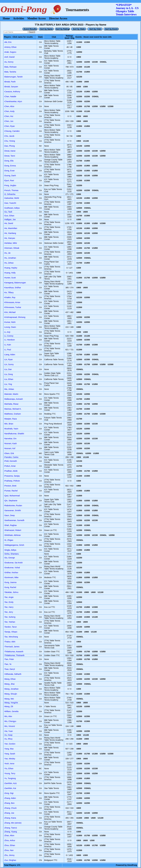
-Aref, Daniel (9, 57)
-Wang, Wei (9, 699)
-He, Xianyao (9, 238)
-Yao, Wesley (10, 759)
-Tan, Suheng (10, 617)
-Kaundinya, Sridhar (12, 288)
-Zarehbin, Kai (10, 788)
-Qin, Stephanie (11, 501)
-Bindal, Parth (10, 82)
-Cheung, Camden (12, 131)
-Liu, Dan (8, 369)
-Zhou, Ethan (9, 845)
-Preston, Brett (10, 486)
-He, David (8, 223)
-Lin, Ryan (8, 359)
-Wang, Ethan (10, 679)
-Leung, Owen (10, 327)
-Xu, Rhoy (8, 739)
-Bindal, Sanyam (11, 87)
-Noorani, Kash (10, 443)
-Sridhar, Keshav (11, 572)
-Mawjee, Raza (10, 419)
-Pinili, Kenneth (10, 461)
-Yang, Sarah (9, 754)
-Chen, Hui (8, 116)
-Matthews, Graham (12, 414)
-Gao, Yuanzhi (10, 203)
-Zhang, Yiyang (10, 832)
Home (6, 18)
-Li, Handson (9, 340)
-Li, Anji (7, 332)
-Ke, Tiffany (9, 292)
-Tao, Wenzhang (11, 637)
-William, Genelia (11, 711)
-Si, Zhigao (9, 540)
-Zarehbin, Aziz (10, 783)
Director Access (58, 18)
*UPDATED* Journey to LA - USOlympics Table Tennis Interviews (127, 10)
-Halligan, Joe (10, 219)
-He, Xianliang (10, 233)
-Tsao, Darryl (9, 669)
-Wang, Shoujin (10, 694)
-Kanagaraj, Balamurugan (15, 283)
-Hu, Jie (7, 253)
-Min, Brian (9, 424)
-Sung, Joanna (10, 582)
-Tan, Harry (9, 607)
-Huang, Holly (10, 273)
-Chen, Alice (9, 106)
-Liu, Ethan (9, 379)
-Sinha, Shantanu (11, 554)
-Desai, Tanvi (9, 156)
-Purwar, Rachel (11, 491)
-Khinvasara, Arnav (12, 302)
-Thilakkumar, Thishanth (14, 655)
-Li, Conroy (9, 336)
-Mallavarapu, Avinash (13, 399)
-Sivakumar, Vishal (12, 568)
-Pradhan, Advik (11, 471)
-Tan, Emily (9, 602)
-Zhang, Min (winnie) (13, 823)
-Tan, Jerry (8, 612)
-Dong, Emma (10, 166)
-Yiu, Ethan (9, 768)
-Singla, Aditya (10, 550)
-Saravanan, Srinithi (12, 510)
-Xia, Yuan (8, 731)
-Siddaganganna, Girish (14, 545)
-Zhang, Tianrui (10, 828)
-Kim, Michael (10, 312)
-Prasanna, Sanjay (12, 476)
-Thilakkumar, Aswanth (14, 652)
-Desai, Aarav (10, 151)
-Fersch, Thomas (11, 190)
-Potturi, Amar (10, 466)
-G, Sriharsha (10, 194)
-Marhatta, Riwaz (11, 404)
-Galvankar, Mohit (11, 198)
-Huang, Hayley (11, 268)
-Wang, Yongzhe (11, 703)
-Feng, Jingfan (10, 185)
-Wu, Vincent (9, 726)
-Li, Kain (7, 345)
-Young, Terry (10, 773)
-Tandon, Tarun (10, 627)
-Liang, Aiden (10, 355)
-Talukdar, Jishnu (11, 592)
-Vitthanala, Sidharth (13, 674)
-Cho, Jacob (9, 136)
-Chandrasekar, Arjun (13, 101)
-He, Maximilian (10, 228)
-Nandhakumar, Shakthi (14, 434)
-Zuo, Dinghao (10, 860)
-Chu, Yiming (9, 141)
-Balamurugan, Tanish (13, 77)
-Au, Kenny (9, 62)
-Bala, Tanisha (10, 72)
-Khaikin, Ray (10, 297)
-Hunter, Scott (10, 278)
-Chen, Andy (9, 111)
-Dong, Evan (9, 171)
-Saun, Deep (9, 515)
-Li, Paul (7, 350)
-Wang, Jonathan (11, 689)
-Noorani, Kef (10, 448)
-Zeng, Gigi (9, 793)
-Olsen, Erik (9, 453)
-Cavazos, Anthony (12, 92)
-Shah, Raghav (10, 525)
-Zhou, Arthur (10, 840)
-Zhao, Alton (9, 835)
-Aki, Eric (8, 42)
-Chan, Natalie (10, 96)
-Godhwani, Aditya (12, 208)
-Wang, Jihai (9, 684)
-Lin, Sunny (9, 364)
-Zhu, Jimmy (9, 855)
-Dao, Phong (9, 146)
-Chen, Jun (9, 121)
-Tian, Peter (9, 659)
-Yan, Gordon (10, 744)
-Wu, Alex (8, 716)
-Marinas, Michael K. (13, 409)
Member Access (37, 18)
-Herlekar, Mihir (10, 243)
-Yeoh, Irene (9, 764)
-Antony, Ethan (10, 47)
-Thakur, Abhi (10, 642)
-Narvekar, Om (10, 439)
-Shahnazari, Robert (12, 530)
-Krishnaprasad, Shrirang (15, 317)
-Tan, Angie (9, 597)
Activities (19, 18)
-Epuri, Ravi (9, 180)
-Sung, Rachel (10, 587)
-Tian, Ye (8, 664)
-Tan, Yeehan (10, 622)
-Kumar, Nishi (10, 322)
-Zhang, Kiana (10, 818)
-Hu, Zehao (9, 263)
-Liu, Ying (8, 384)
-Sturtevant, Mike (11, 577)
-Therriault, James (12, 647)
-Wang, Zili (8, 706)
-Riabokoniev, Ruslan (13, 506)
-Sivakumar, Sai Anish (13, 563)
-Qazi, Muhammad (12, 496)
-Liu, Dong (8, 374)
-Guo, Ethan (9, 216)
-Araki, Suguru (10, 52)
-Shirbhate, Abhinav (12, 535)
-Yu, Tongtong (10, 778)
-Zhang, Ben (9, 803)
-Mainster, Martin (11, 394)
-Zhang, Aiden (10, 798)
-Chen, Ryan (9, 126)
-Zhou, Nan (9, 850)
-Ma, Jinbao (9, 389)
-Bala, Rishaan (10, 67)
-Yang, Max (9, 749)
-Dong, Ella (9, 161)
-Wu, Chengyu (10, 721)
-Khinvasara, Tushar (12, 307)
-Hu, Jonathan (10, 258)
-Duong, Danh (10, 176)
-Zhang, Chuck (10, 808)
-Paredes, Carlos (11, 457)
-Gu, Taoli (8, 212)
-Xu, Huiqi (8, 735)
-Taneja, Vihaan (11, 632)
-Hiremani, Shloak (11, 248)
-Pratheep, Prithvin (12, 481)
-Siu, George (9, 558)
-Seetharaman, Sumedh (14, 520)
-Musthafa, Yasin (11, 429)
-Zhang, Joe (9, 813)
